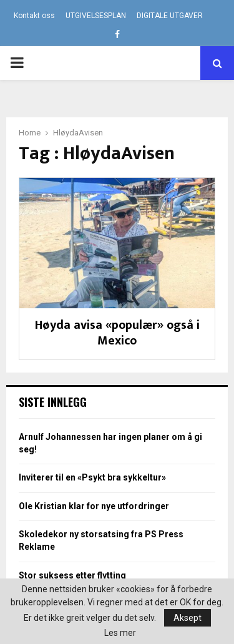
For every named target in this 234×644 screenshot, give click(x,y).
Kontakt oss (34, 16)
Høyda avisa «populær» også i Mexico (117, 333)
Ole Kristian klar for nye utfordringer (94, 506)
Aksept (188, 618)
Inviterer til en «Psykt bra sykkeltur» (92, 477)
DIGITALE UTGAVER (170, 16)
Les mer (120, 633)
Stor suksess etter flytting (72, 575)
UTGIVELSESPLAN (96, 16)
